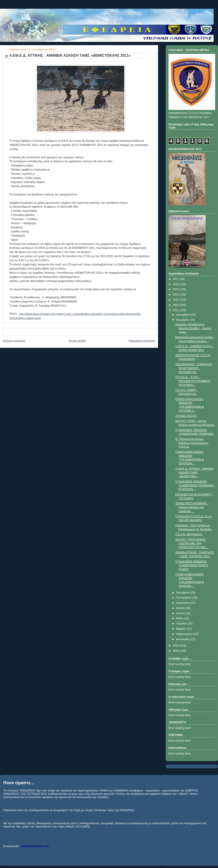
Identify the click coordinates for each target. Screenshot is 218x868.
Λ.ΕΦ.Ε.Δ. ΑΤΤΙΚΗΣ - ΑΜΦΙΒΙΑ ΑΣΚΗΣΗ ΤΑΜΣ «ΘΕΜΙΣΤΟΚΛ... (195, 473)
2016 (176, 284)
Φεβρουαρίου (185, 634)
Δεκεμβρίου (184, 315)
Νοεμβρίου (183, 320)
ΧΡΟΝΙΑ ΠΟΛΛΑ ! (186, 416)
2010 (176, 646)
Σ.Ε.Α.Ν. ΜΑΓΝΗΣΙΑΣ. (189, 534)
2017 (176, 279)
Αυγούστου (183, 603)
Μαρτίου (182, 629)
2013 (176, 300)
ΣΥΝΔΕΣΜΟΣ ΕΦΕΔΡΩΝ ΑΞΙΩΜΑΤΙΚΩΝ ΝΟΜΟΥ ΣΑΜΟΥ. (192, 565)
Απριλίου (182, 624)
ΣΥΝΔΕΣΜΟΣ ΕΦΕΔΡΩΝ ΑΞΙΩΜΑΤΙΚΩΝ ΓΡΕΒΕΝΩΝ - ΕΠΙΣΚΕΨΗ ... (195, 485)
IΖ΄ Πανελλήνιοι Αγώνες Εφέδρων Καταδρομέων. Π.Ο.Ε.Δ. (192, 443)
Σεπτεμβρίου (184, 598)
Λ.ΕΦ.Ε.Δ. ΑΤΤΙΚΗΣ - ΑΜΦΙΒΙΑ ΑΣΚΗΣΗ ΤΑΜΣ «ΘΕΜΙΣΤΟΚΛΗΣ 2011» (70, 55)
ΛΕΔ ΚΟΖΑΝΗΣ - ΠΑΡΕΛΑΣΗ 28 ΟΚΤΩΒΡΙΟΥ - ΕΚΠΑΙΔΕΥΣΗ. (194, 368)
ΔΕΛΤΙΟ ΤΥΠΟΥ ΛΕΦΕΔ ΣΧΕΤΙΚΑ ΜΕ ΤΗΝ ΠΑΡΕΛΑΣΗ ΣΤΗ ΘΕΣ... (192, 543)
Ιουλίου (181, 608)
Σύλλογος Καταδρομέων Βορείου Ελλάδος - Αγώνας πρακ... (194, 328)
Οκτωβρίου (183, 593)
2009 (176, 651)
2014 (176, 295)
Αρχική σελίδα (77, 341)
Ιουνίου (181, 613)
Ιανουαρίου (183, 639)
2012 (176, 305)
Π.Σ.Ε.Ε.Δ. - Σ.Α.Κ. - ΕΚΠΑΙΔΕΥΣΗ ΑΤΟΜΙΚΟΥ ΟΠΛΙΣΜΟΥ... (193, 381)
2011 (176, 310)
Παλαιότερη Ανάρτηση (142, 341)
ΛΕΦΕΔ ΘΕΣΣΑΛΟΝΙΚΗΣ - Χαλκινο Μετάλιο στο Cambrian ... (192, 507)
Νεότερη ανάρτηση (14, 341)
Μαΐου (180, 618)
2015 (176, 289)
